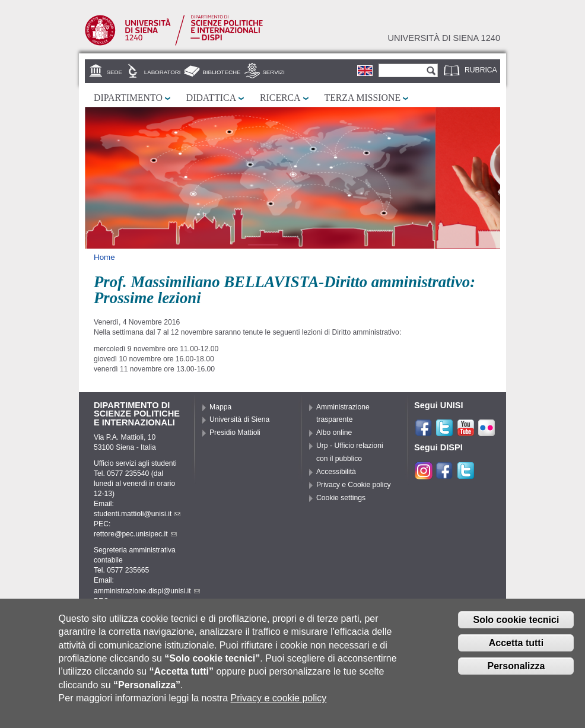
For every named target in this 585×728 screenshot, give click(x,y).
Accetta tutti (516, 650)
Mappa (220, 407)
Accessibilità (336, 472)
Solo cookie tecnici (516, 627)
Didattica (211, 98)
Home (104, 257)
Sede (115, 72)
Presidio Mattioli (235, 433)
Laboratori (163, 72)
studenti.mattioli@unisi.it (137, 514)
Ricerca (280, 98)
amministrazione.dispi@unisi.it (147, 591)
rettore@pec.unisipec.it (135, 534)
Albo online (334, 433)
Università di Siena (239, 419)
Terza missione (363, 98)
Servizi (274, 72)
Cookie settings (341, 498)
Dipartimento (128, 98)
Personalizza (516, 673)
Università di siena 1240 (444, 38)
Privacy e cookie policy (279, 706)
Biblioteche (221, 72)
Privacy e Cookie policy (354, 485)
